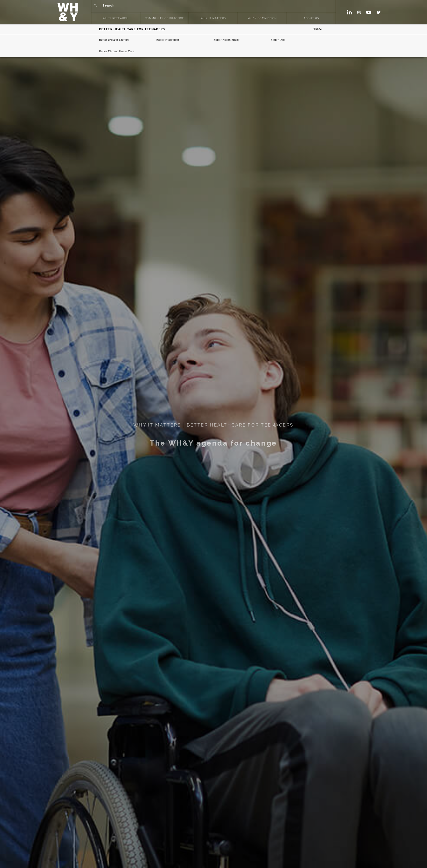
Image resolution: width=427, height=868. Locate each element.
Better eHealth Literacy (114, 40)
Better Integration (168, 40)
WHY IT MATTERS (213, 18)
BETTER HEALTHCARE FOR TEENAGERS (240, 425)
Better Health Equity (226, 40)
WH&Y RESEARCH (116, 18)
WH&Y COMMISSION (262, 18)
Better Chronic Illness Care (117, 51)
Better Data (278, 40)
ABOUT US (311, 18)
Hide (318, 29)
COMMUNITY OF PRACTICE (164, 18)
